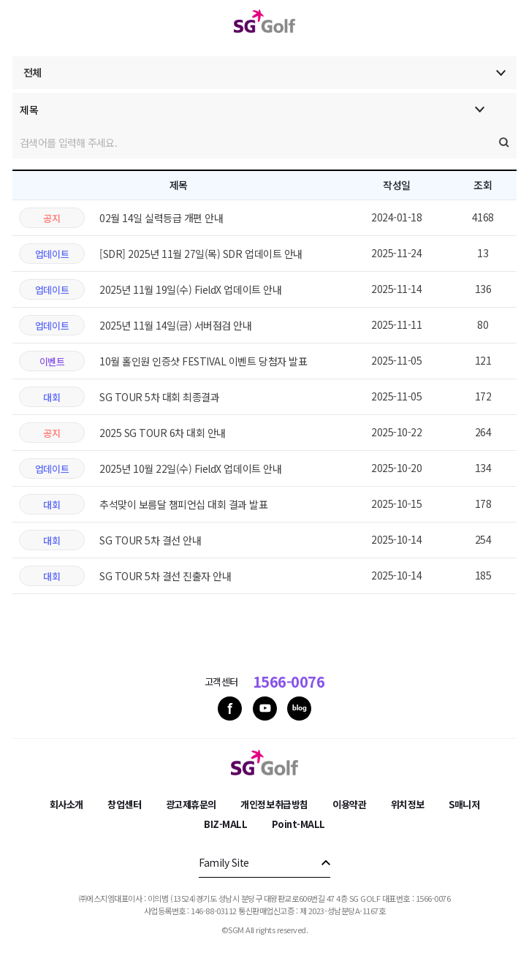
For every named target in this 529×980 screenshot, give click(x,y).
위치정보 (408, 804)
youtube (265, 709)
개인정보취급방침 (274, 804)
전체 (33, 72)
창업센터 (124, 804)
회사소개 (66, 804)
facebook (230, 709)
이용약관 (349, 804)
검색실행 (504, 143)
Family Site (224, 862)
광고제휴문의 (191, 804)
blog (299, 709)
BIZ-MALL (225, 824)
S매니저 (464, 804)
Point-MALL (298, 824)
